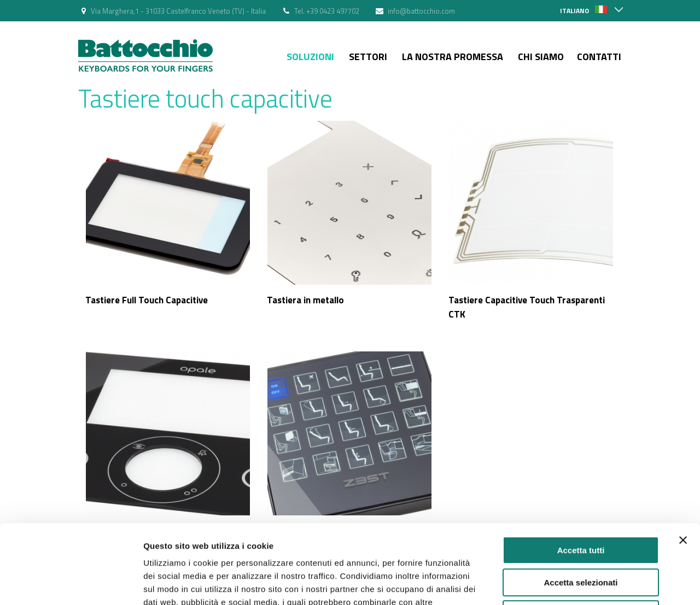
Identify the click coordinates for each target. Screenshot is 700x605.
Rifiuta (581, 535)
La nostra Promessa (453, 57)
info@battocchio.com (421, 11)
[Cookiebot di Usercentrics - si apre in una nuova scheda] (71, 584)
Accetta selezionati (581, 504)
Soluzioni (310, 57)
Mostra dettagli (575, 583)
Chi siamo (541, 57)
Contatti (599, 57)
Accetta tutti (581, 471)
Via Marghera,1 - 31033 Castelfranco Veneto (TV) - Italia (178, 11)
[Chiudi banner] (683, 461)
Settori (368, 57)
